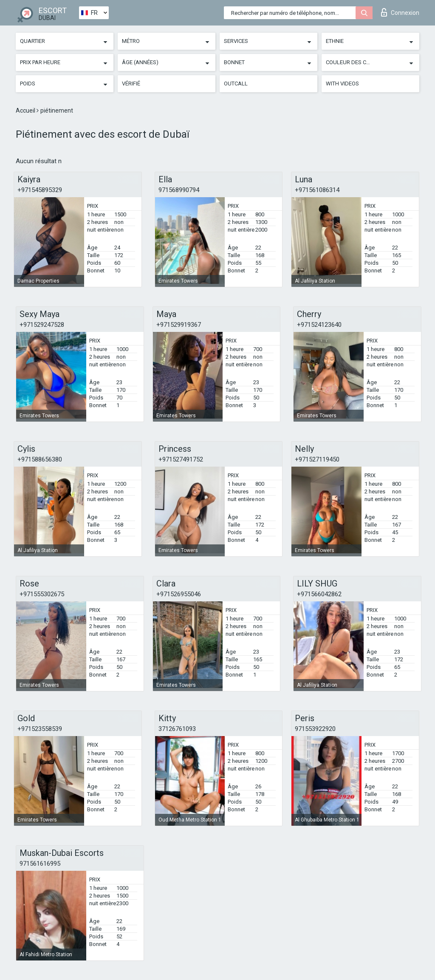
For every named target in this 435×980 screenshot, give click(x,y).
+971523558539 (40, 729)
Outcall (236, 84)
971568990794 (179, 190)
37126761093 (177, 729)
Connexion (400, 12)
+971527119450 (317, 459)
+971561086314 (317, 190)
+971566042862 (319, 594)
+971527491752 (181, 459)
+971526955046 (179, 594)
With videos (342, 84)
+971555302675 (42, 594)
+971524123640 (319, 325)
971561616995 (40, 864)
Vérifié (131, 84)
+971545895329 (40, 190)
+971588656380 (40, 459)
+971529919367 (179, 325)
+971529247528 (42, 325)
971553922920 (315, 729)
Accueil (26, 110)
